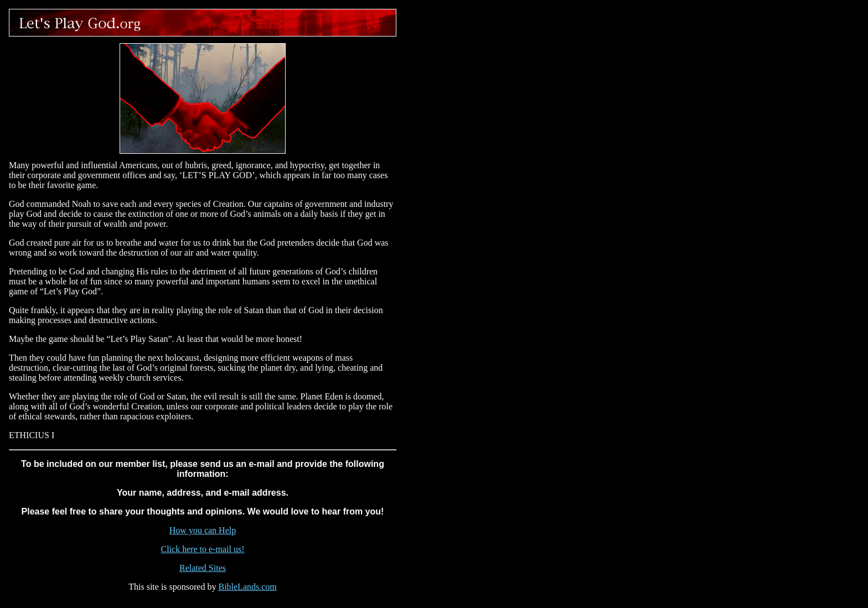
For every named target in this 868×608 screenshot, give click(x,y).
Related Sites (203, 568)
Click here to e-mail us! (202, 549)
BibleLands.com (247, 587)
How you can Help (203, 530)
